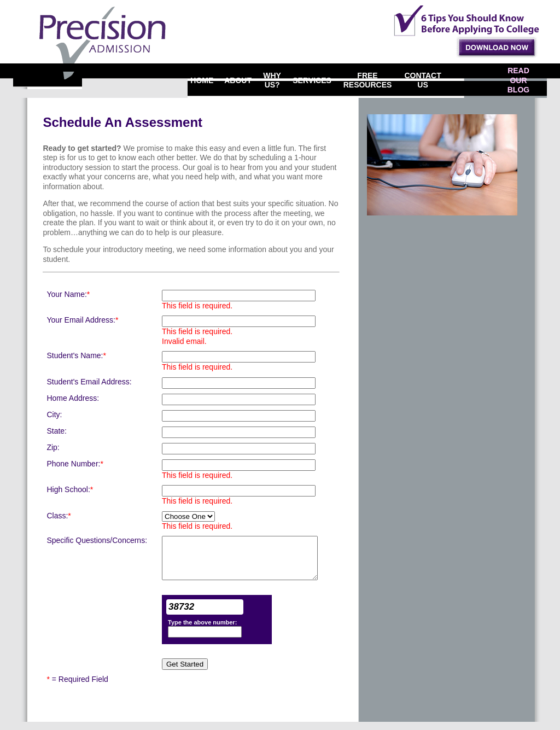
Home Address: (73, 398)
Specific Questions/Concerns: (97, 540)
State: (57, 431)
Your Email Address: (82, 320)
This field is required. (197, 306)
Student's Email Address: (89, 382)
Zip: (53, 447)
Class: (59, 516)
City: (54, 414)
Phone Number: (75, 464)
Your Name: (68, 294)
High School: (70, 489)
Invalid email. (184, 341)
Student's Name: (76, 355)
